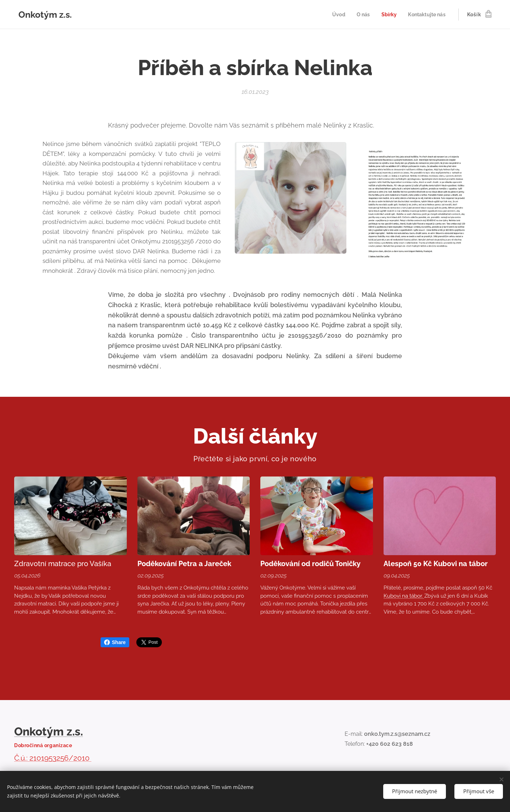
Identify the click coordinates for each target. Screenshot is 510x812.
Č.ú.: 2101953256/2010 (53, 758)
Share (115, 642)
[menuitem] (335, 15)
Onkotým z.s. (49, 731)
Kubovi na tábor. (404, 596)
